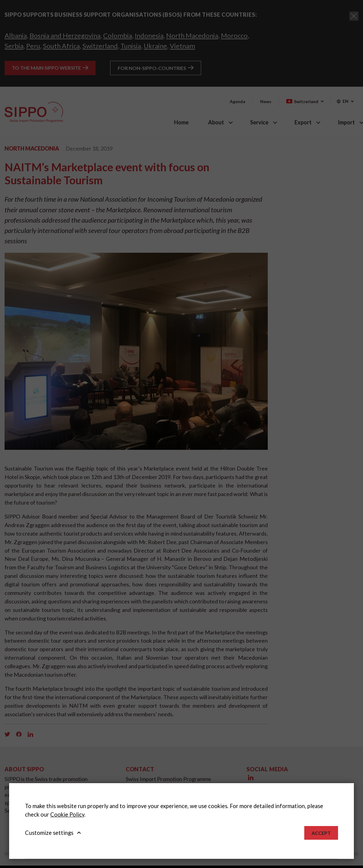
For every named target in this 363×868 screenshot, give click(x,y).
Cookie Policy (67, 814)
